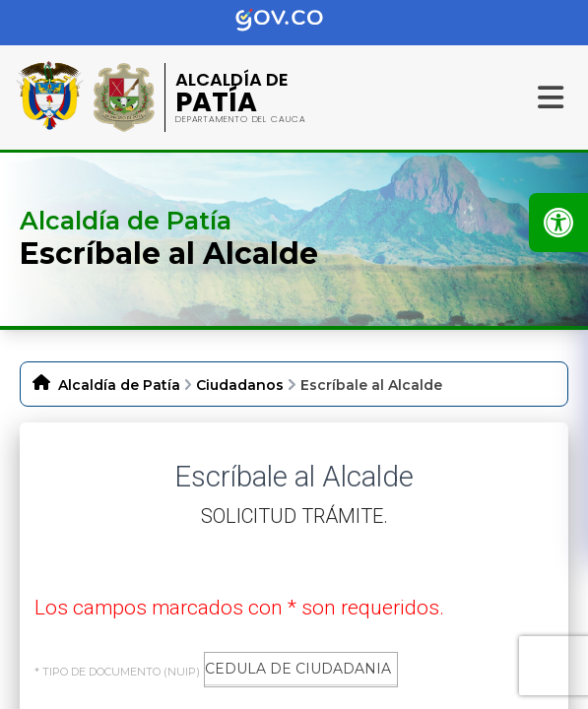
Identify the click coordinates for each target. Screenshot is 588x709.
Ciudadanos (240, 385)
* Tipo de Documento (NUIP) (117, 672)
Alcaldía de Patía (119, 385)
